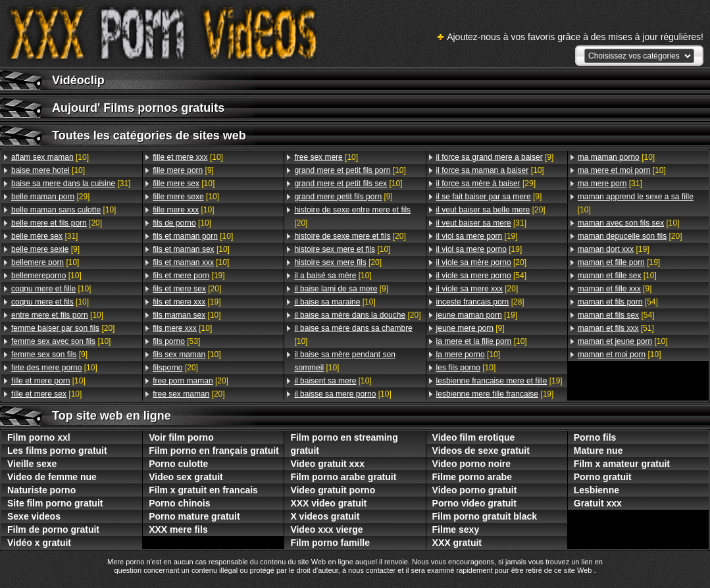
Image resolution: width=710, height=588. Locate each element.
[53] (176, 341)
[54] (481, 276)
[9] (45, 249)
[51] (616, 328)
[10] (50, 157)
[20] (57, 223)
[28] (480, 302)
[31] (71, 184)
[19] (189, 276)
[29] (50, 197)
